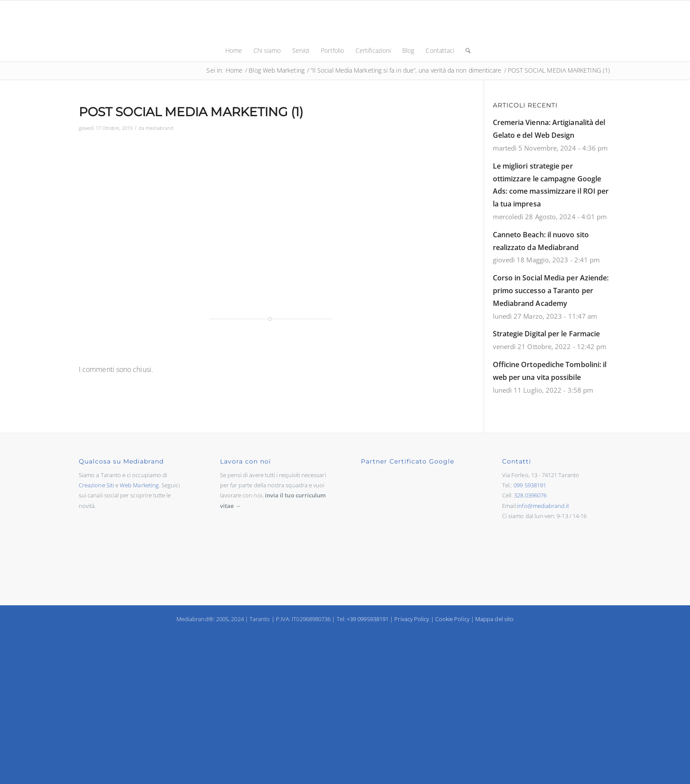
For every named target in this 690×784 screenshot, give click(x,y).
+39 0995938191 (368, 619)
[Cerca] (465, 51)
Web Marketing (139, 485)
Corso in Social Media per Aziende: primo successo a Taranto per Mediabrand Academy (551, 291)
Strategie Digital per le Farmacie (547, 334)
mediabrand (160, 128)
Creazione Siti (96, 485)
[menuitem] (234, 51)
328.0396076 (530, 495)
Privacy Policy (412, 619)
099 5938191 (530, 485)
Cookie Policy (452, 619)
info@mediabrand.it (543, 506)
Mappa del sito (494, 619)
